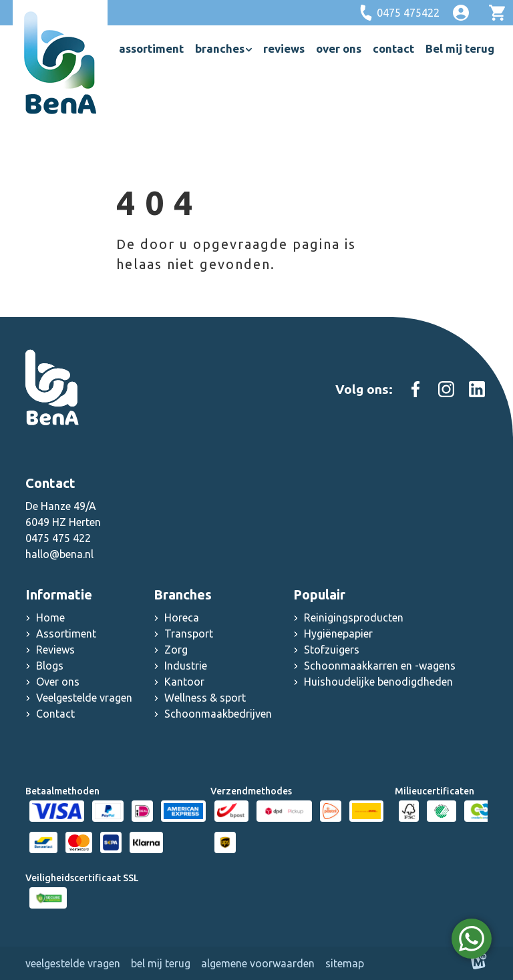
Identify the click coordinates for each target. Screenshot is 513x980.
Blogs (50, 666)
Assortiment (66, 634)
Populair (319, 594)
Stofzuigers (332, 650)
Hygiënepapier (338, 634)
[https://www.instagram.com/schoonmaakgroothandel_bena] (446, 389)
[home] (60, 63)
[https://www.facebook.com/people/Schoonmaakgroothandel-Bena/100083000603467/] (415, 389)
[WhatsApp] (472, 939)
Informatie (59, 594)
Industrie (186, 666)
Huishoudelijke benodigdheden (378, 682)
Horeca (182, 618)
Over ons (58, 682)
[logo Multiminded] (479, 963)
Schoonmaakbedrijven (218, 714)
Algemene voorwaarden (258, 963)
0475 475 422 (58, 538)
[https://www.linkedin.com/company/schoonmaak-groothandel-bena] (477, 389)
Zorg (176, 650)
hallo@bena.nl (59, 554)
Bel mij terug (161, 963)
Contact (55, 714)
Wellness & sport (205, 698)
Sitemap (345, 963)
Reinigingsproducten (354, 618)
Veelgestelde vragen (84, 698)
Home (50, 618)
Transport (189, 634)
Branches (183, 594)
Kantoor (184, 682)
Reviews (55, 650)
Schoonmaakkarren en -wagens (380, 666)
